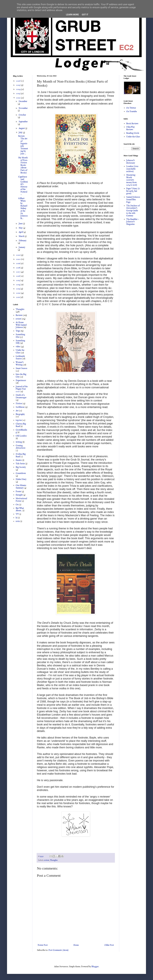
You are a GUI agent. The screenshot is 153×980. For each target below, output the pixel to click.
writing (19, 442)
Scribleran (20, 407)
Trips (18, 331)
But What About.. (20, 509)
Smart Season (21, 368)
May (21, 228)
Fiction (19, 404)
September (23, 122)
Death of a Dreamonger (21, 396)
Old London (21, 436)
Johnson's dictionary (131, 162)
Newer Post (43, 945)
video (18, 347)
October (22, 115)
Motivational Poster (21, 500)
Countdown (21, 473)
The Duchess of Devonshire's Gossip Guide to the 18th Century (133, 211)
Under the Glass (20, 351)
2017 (18, 272)
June (21, 224)
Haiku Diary (21, 479)
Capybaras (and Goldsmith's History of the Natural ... (23, 186)
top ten (19, 420)
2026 (19, 81)
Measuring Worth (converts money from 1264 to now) (132, 180)
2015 (18, 280)
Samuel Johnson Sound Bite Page (133, 200)
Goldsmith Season (20, 358)
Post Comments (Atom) (58, 950)
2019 (18, 263)
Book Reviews (132, 124)
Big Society (21, 467)
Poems (18, 491)
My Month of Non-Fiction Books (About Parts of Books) (23, 165)
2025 (18, 85)
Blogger (95, 967)
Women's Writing (20, 364)
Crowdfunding (21, 431)
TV (17, 514)
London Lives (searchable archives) (132, 169)
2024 (19, 89)
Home (76, 945)
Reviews (19, 315)
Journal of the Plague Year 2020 (22, 389)
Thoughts (54, 860)
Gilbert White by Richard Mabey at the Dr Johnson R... (23, 208)
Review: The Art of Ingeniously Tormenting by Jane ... (23, 145)
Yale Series (20, 464)
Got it (85, 15)
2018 (18, 268)
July (21, 133)
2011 (18, 297)
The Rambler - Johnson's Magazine (133, 222)
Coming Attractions (21, 447)
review (46, 860)
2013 (18, 289)
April (21, 232)
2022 (19, 98)
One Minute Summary (21, 487)
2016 (18, 276)
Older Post (109, 945)
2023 (18, 93)
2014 (18, 285)
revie (18, 521)
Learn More (72, 15)
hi (17, 518)
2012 (18, 293)
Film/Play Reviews (131, 128)
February (23, 241)
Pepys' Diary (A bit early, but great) (133, 191)
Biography (20, 414)
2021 (18, 255)
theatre (19, 460)
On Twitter (131, 108)
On (17, 505)
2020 (19, 259)
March (22, 236)
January (22, 247)
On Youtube (132, 112)
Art (17, 411)
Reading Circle (133, 133)
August (22, 128)
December (23, 101)
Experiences (21, 380)
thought (19, 495)
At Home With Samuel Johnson (21, 325)
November (23, 108)
